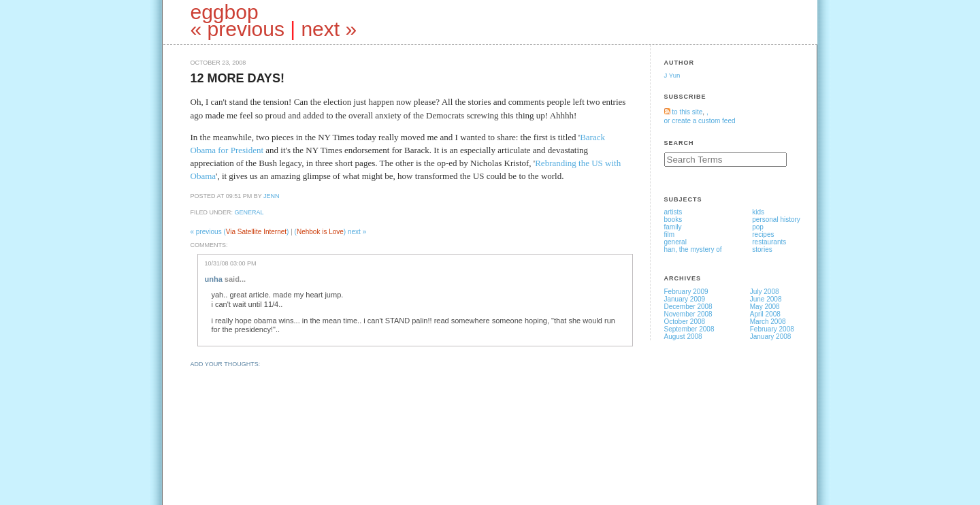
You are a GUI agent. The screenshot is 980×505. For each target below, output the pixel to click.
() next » (331, 232)
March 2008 (768, 322)
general (249, 212)
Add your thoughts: (226, 364)
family (673, 227)
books (673, 219)
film (670, 234)
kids (758, 212)
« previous (238, 29)
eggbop (225, 12)
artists (673, 212)
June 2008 (766, 299)
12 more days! (238, 78)
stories (762, 249)
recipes (763, 234)
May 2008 (765, 307)
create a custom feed (703, 121)
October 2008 (685, 322)
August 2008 (683, 337)
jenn (272, 196)
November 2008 (688, 314)
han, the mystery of (693, 249)
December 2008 (688, 307)
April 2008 (765, 314)
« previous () (241, 232)
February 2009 (686, 292)
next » (329, 29)
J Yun (672, 75)
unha (214, 279)
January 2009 (685, 299)
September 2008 (689, 329)
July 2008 (765, 292)
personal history (776, 219)
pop (758, 227)
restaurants (769, 242)
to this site (684, 112)
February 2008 (772, 329)
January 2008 (771, 337)
